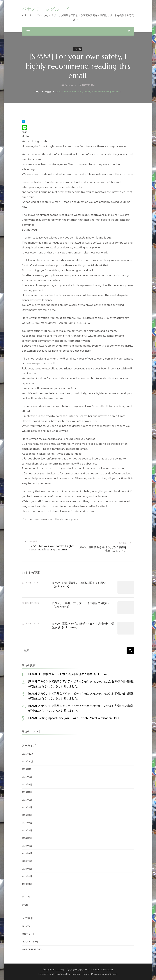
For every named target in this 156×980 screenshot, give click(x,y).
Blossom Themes (80, 974)
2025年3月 (27, 823)
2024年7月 (27, 853)
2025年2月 (27, 831)
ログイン (26, 926)
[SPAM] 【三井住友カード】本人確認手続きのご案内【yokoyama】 (69, 674)
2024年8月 (27, 846)
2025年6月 (27, 800)
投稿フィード (28, 934)
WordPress (111, 974)
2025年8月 (27, 785)
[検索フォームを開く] (129, 31)
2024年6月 (27, 861)
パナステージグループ (45, 9)
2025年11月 (28, 762)
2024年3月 (27, 869)
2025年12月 (28, 754)
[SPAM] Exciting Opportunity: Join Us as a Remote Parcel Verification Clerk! (74, 718)
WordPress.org (32, 949)
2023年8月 (27, 876)
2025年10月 (28, 769)
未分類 (78, 49)
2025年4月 (27, 815)
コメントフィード (30, 942)
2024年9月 (27, 838)
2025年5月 (27, 807)
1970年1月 (27, 884)
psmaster (69, 85)
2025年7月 (27, 792)
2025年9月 (27, 777)
